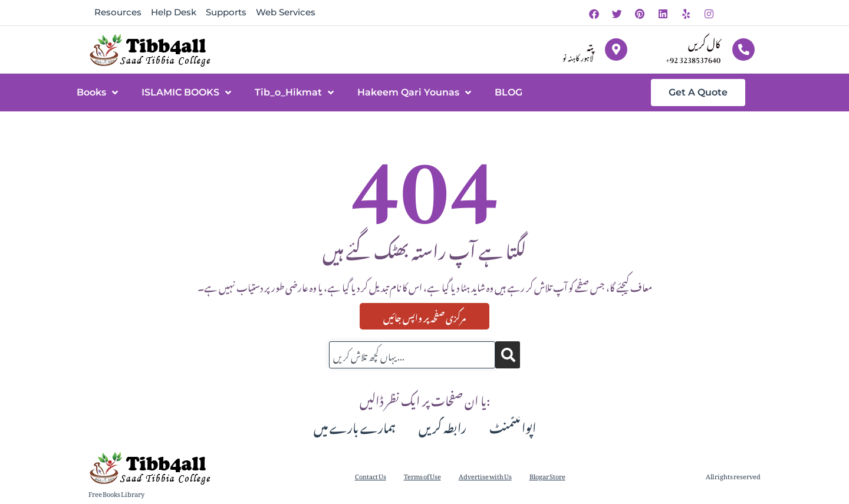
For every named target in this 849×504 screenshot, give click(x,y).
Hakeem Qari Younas (414, 93)
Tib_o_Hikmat (294, 93)
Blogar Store (547, 475)
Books (97, 93)
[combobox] (412, 355)
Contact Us (371, 475)
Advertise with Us (485, 475)
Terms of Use (422, 475)
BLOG (509, 92)
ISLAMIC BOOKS (186, 93)
